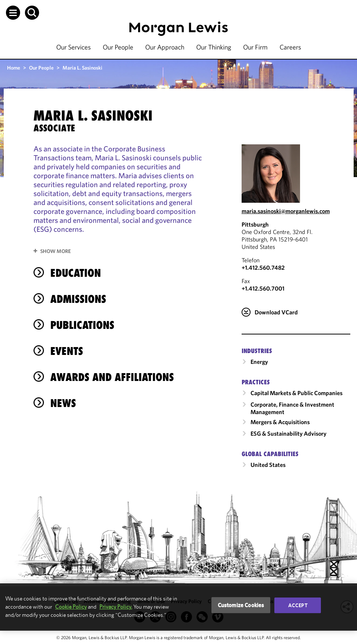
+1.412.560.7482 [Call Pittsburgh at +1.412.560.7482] (263, 267)
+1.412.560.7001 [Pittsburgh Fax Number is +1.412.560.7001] (263, 288)
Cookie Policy (71, 607)
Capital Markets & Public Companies (297, 393)
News (63, 403)
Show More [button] (55, 251)
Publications (82, 325)
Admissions (78, 299)
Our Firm (255, 47)
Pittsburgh (255, 224)
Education (76, 273)
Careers (290, 47)
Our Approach (165, 47)
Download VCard (276, 312)
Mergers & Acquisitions (280, 422)
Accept (298, 605)
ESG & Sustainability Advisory (289, 433)
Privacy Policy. (116, 607)
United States (268, 465)
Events (67, 351)
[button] (13, 13)
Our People (118, 47)
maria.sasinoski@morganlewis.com (286, 211)
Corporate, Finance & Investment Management (292, 408)
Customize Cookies (241, 605)
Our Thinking (214, 47)
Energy (259, 362)
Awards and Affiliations (112, 377)
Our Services (74, 47)
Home (14, 68)
